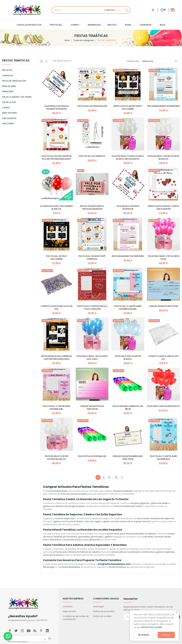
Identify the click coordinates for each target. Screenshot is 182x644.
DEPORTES (7, 70)
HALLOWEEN (8, 123)
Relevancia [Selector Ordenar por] (160, 61)
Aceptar (166, 635)
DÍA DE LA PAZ (9, 102)
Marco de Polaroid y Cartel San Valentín (164, 208)
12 (116, 477)
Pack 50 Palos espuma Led (92, 456)
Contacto (68, 607)
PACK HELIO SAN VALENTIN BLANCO (128, 358)
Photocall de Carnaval (92, 156)
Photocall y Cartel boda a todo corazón (92, 308)
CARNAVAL (8, 75)
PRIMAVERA (8, 91)
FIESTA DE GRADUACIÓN (14, 81)
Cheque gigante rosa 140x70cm (92, 408)
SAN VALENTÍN (9, 118)
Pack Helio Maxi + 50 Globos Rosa (164, 258)
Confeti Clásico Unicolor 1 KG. (164, 358)
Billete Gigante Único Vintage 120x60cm (92, 208)
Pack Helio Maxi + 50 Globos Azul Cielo (92, 358)
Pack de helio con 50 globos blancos (163, 158)
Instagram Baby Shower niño (164, 106)
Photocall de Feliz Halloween (56, 258)
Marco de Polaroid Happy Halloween (128, 108)
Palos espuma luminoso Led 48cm (128, 408)
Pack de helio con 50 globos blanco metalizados (128, 158)
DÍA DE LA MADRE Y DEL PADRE (17, 97)
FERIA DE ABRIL (9, 86)
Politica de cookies (102, 616)
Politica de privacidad (104, 611)
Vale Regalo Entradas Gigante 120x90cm (56, 108)
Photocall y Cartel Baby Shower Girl (57, 408)
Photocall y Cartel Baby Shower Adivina (128, 308)
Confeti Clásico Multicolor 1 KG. (57, 308)
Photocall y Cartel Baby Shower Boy (163, 458)
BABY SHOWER (9, 113)
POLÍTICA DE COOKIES (152, 627)
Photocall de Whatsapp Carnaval (92, 258)
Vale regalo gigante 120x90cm (128, 208)
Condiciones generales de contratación (76, 618)
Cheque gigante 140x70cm (163, 306)
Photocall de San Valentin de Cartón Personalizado (56, 158)
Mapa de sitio (69, 611)
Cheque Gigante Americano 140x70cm (128, 458)
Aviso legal (98, 607)
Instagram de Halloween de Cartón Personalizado (57, 358)
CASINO (6, 108)
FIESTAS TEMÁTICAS (16, 61)
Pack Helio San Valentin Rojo (164, 406)
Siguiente (122, 477)
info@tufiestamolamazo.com (114, 564)
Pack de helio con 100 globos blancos (57, 458)
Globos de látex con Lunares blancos (57, 208)
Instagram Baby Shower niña (128, 256)
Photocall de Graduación (92, 106)
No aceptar (144, 635)
